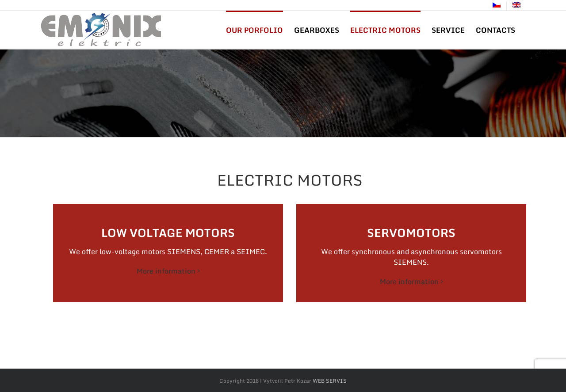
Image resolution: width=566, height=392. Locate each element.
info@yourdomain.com (151, 6)
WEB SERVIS (330, 381)
